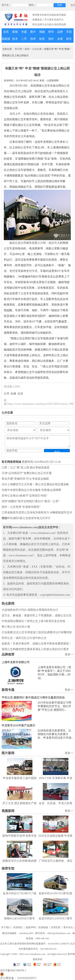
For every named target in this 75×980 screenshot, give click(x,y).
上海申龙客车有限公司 (16, 662)
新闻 (15, 32)
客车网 (18, 49)
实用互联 (56, 927)
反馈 (20, 394)
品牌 (60, 32)
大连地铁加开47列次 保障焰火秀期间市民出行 (30, 610)
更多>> (69, 654)
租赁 (42, 39)
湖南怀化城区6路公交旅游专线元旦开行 (26, 518)
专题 (24, 32)
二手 (24, 39)
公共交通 (37, 49)
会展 (60, 39)
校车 (69, 39)
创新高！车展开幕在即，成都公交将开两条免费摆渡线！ (37, 644)
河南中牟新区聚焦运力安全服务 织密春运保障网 (31, 490)
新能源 (6, 39)
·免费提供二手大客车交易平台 (48, 20)
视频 (42, 32)
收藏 (13, 394)
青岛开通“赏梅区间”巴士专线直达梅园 (25, 479)
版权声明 (31, 927)
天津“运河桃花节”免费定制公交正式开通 (27, 473)
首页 (6, 32)
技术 (15, 39)
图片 (33, 32)
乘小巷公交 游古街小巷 (16, 627)
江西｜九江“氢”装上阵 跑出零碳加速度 (26, 468)
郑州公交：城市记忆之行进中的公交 (24, 638)
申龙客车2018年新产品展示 (18, 726)
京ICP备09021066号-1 (13, 970)
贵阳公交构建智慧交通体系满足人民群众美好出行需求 (35, 649)
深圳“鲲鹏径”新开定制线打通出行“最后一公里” (31, 501)
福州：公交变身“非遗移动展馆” (21, 507)
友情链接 (43, 927)
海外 (51, 39)
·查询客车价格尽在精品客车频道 (49, 15)
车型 (69, 32)
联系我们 (18, 927)
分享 (7, 394)
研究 (51, 32)
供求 (33, 39)
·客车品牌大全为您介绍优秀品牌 (49, 24)
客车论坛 (68, 927)
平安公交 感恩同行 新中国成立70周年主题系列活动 (33, 698)
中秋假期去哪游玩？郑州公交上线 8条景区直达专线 (33, 621)
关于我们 (6, 927)
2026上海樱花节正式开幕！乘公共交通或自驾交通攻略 (35, 484)
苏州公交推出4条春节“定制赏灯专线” (24, 496)
